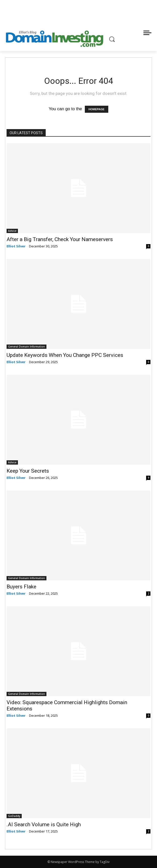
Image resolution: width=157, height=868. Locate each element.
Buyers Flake (21, 587)
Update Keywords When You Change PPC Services (65, 355)
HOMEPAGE (97, 109)
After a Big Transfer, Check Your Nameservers (60, 239)
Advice (12, 231)
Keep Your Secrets (28, 471)
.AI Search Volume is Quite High (44, 824)
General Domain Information (27, 347)
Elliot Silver (16, 246)
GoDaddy (14, 816)
